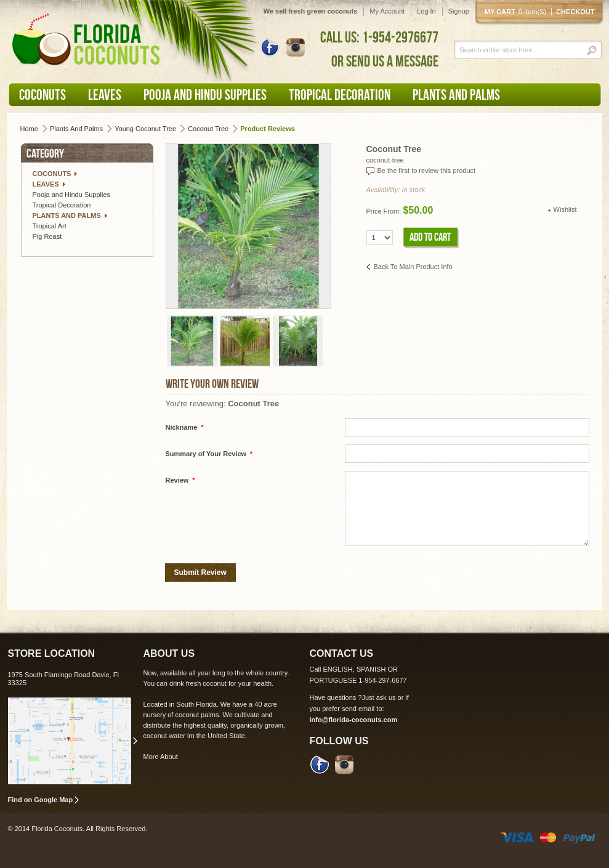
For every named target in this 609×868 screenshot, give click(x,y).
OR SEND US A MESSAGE (385, 61)
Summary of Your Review (209, 454)
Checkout (575, 12)
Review (180, 480)
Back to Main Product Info (413, 267)
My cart (518, 12)
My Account (387, 11)
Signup (459, 11)
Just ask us (379, 697)
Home (29, 129)
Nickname (185, 428)
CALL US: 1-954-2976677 (379, 37)
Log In (426, 11)
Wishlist (565, 209)
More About (161, 757)
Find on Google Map (41, 800)
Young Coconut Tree (145, 129)
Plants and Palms (76, 129)
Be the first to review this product (427, 171)
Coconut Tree (208, 129)
